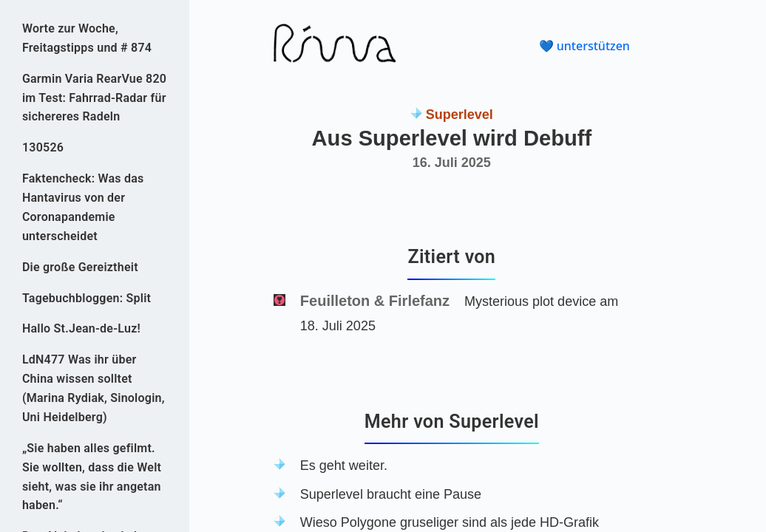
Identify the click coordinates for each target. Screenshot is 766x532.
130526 (43, 147)
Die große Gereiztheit (80, 267)
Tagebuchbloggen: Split (87, 298)
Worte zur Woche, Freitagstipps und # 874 (87, 38)
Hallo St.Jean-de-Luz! (81, 328)
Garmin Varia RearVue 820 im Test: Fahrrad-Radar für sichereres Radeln (94, 98)
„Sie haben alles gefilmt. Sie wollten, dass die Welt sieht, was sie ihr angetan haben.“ (92, 477)
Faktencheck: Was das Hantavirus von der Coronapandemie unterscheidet (83, 207)
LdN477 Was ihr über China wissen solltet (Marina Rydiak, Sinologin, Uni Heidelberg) (94, 388)
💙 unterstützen (584, 46)
